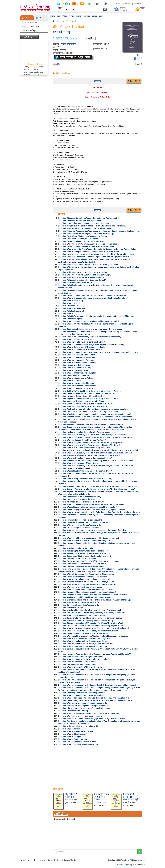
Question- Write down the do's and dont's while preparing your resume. (89, 713)
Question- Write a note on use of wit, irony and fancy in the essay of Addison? (91, 613)
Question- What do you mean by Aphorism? (77, 360)
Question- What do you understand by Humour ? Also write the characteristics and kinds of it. (98, 352)
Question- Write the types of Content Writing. (77, 742)
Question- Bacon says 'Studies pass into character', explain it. (85, 556)
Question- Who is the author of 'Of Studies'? (77, 548)
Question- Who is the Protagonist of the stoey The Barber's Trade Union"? (90, 455)
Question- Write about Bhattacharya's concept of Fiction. (83, 236)
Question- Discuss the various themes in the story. (80, 497)
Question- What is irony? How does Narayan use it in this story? (86, 479)
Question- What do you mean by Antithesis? (77, 386)
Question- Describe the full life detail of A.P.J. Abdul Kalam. (83, 633)
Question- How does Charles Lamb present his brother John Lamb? (87, 592)
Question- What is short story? (71, 301)
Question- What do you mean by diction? (76, 388)
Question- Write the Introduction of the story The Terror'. (82, 440)
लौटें (57, 64)
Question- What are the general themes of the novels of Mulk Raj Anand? (89, 252)
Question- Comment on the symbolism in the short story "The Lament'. (88, 412)
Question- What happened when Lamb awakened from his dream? (86, 590)
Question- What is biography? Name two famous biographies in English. (89, 321)
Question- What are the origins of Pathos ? (76, 378)
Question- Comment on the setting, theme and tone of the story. (85, 404)
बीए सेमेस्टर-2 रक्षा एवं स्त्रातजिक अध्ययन (102, 797)
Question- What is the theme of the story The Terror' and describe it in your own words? (96, 437)
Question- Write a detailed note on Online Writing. (79, 726)
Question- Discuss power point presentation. (77, 664)
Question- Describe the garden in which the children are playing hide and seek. (92, 510)
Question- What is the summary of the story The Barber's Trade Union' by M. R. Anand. (95, 453)
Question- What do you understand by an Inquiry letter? (82, 695)
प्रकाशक (127, 4)
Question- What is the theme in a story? (75, 368)
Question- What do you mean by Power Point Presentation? (84, 659)
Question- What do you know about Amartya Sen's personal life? (86, 644)
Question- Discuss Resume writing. (73, 711)
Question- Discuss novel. (69, 306)
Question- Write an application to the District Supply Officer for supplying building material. (97, 685)
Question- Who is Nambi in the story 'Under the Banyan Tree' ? (85, 471)
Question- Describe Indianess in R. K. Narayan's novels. (82, 241)
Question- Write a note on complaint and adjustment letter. (83, 706)
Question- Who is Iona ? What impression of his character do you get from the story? (94, 414)
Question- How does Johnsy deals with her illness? (80, 396)
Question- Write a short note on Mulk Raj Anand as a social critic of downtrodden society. (97, 254)
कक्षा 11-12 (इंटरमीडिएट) (31, 27)
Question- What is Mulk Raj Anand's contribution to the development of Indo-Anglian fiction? (98, 249)
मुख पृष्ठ (53, 16)
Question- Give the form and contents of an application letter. (84, 708)
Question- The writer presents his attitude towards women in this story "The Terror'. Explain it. (98, 450)
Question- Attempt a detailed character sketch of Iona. (81, 401)
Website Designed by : (125, 865)
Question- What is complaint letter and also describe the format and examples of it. (94, 698)
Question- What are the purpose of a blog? (76, 731)
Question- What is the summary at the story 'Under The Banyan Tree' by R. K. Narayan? (95, 466)
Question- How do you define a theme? (75, 365)
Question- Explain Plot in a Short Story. (75, 283)
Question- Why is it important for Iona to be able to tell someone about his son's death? (96, 417)
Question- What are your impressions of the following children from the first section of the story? (100, 512)
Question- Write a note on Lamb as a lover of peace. (80, 587)
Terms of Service (70, 860)
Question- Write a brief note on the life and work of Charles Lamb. (86, 574)
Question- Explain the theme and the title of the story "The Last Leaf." (88, 399)
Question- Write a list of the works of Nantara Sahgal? (81, 277)
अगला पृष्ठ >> (134, 81)
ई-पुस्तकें (39, 18)
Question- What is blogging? (70, 737)
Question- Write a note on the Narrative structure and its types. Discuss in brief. (92, 295)
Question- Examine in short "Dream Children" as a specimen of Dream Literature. (93, 595)
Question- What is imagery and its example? (77, 373)
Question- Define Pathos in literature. (74, 375)
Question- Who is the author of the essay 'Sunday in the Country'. (86, 620)
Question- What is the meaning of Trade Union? (78, 463)
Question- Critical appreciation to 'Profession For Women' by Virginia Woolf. (91, 626)
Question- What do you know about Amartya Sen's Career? (83, 641)
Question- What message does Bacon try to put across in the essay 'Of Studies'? (93, 530)
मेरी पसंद (87, 16)
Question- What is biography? (71, 311)
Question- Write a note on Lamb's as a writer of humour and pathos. (87, 584)
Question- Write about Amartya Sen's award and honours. (83, 646)
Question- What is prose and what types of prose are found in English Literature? (93, 298)
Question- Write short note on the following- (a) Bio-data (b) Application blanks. (92, 719)
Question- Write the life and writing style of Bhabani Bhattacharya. (86, 234)
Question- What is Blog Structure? (73, 734)
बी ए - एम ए (57, 21)
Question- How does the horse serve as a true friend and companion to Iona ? (91, 424)
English (138, 4)
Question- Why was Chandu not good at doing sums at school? (85, 458)
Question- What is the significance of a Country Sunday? (82, 615)
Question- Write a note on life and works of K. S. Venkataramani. (85, 228)
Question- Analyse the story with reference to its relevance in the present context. (93, 409)
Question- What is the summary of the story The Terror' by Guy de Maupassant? (92, 435)
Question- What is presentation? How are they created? (82, 667)
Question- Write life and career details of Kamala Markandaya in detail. (88, 265)
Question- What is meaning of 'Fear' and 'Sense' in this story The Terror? (89, 445)
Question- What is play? (68, 314)
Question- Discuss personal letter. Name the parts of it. (82, 693)
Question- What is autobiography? (73, 308)
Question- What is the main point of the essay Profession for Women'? (88, 631)
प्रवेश (101, 16)
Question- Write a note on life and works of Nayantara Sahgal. (84, 275)
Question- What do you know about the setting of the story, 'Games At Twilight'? (92, 504)
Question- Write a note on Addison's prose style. (79, 602)
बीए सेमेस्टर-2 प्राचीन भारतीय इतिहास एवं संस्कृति (131, 797)
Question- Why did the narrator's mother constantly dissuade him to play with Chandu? (95, 461)
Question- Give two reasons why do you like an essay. (81, 566)
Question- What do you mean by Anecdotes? (77, 357)
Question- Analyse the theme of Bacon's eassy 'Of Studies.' (83, 522)
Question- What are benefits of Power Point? (77, 662)
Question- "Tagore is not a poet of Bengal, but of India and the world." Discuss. (92, 226)
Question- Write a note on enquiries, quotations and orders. (84, 703)
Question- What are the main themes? (74, 370)
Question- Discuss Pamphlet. (71, 319)
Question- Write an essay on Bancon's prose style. (80, 525)
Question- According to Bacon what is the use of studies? (83, 551)
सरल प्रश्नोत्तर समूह (62, 32)
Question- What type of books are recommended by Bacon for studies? (89, 538)
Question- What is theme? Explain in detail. (77, 339)
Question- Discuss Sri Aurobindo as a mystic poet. (80, 221)
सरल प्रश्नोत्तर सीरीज (68, 44)
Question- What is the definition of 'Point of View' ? (80, 350)
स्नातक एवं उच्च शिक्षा (29, 23)
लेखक (118, 4)
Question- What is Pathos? (69, 381)
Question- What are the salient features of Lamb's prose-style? (85, 579)
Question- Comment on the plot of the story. (77, 499)
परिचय (65, 16)
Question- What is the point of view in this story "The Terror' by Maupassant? (91, 443)
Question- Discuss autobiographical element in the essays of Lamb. (87, 582)
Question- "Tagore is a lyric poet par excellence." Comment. (84, 223)
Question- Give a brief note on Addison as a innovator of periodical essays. (90, 618)
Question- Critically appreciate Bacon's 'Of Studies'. (80, 528)
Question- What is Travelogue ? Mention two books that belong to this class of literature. (96, 316)
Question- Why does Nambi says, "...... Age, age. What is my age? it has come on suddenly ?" (98, 486)
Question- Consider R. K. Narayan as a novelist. (78, 239)
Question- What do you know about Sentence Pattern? (81, 342)
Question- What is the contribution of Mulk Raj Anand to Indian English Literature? (93, 257)
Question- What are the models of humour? (77, 383)
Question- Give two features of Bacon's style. (77, 559)
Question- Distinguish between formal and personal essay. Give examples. (90, 329)
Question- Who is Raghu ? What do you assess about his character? (87, 507)
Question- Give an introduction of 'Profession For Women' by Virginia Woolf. (91, 623)
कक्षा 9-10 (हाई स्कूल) (29, 30)
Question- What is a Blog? (69, 729)
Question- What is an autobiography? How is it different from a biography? (90, 337)
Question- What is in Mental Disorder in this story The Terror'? (85, 448)
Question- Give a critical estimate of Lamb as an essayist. (83, 577)
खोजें (59, 16)
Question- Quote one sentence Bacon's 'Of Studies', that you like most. (88, 561)
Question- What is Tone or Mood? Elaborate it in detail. (81, 347)
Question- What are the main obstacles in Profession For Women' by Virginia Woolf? (94, 628)
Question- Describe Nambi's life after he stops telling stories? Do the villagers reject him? (96, 489)
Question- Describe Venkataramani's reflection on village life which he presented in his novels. (99, 231)
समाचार (71, 16)
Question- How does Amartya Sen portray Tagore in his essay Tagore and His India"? (94, 654)
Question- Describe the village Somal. (74, 468)
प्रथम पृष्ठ (97, 81)
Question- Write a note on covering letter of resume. (80, 716)
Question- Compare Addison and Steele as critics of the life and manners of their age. (95, 600)
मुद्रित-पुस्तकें (26, 18)
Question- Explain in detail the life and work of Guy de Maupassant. (87, 432)
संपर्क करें (79, 16)
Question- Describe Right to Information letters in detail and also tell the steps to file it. (95, 700)
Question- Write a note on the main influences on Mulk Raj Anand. (86, 246)
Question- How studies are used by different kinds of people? (84, 553)
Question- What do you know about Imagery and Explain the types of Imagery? (92, 344)
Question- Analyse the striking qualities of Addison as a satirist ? (86, 597)
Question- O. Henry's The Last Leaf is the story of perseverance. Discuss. (89, 391)
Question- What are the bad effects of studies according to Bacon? (87, 541)
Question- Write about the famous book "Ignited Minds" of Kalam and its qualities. (93, 636)
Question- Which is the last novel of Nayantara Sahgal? (82, 280)
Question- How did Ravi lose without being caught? (80, 520)
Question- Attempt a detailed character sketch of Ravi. (81, 502)
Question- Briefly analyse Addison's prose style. (79, 605)
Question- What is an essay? (70, 303)
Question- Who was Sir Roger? (71, 608)
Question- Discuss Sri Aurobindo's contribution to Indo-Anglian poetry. (88, 218)
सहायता (95, 16)
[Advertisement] (97, 765)
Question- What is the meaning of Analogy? (77, 355)
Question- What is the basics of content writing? (79, 744)
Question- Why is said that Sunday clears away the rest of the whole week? (90, 610)
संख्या (88, 38)
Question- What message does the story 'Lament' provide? (83, 406)
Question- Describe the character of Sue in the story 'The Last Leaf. (87, 394)
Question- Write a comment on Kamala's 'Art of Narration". (83, 272)
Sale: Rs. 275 (65, 38)
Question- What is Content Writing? (73, 739)
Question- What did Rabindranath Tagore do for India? (81, 657)
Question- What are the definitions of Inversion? (79, 363)
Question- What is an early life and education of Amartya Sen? (85, 639)
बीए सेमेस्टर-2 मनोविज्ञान (71, 796)
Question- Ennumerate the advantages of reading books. (82, 564)
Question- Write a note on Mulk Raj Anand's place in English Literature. (88, 244)
